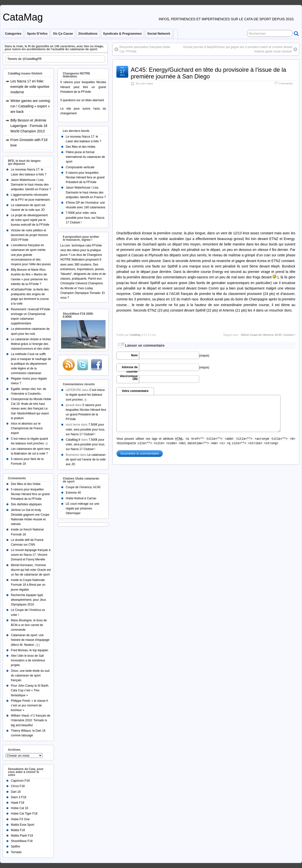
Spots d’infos (37, 34)
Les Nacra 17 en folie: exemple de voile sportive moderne (30, 87)
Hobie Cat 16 (20, 808)
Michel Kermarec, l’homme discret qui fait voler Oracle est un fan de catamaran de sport (31, 570)
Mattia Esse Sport (23, 825)
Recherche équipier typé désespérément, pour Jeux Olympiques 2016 (28, 600)
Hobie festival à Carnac (81, 498)
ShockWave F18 (22, 841)
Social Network (159, 34)
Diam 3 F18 (19, 797)
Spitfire (15, 846)
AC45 (278, 335)
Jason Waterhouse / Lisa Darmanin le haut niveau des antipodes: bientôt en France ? (31, 185)
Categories (13, 34)
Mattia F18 (18, 830)
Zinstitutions (88, 34)
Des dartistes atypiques (26, 504)
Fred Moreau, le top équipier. (30, 650)
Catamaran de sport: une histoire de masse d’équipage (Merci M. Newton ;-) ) (30, 640)
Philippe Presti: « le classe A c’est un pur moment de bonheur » (29, 705)
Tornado (16, 852)
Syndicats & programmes (122, 34)
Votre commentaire (135, 391)
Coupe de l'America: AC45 (83, 487)
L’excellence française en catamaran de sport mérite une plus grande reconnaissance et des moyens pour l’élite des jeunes (31, 255)
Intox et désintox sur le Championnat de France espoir (27, 428)
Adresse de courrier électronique (129, 368)
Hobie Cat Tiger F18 (24, 814)
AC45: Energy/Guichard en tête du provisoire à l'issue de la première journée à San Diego (208, 73)
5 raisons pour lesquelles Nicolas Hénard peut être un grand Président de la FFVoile (83, 87)
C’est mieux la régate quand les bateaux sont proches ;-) (85, 395)
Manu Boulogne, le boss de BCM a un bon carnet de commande (29, 625)
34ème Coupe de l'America (257, 335)
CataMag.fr (73, 440)
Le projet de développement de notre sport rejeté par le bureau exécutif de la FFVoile (30, 220)
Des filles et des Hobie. (26, 484)
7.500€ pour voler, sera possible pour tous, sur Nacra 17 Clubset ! (85, 217)
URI (135, 379)
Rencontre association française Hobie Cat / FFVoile (145, 49)
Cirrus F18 (18, 786)
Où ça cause (63, 34)
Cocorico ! (289, 335)
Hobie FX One (20, 819)
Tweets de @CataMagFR (24, 59)
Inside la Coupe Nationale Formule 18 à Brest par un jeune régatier (28, 585)
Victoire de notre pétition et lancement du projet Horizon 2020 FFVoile (29, 235)
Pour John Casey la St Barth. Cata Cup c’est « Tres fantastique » (30, 690)
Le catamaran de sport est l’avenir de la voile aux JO (86, 459)
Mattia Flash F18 (22, 836)
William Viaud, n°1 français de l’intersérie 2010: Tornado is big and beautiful (31, 720)
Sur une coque (144, 83)
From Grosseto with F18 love (29, 143)
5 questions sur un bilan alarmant (82, 100)
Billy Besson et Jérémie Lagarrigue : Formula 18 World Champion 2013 (29, 126)
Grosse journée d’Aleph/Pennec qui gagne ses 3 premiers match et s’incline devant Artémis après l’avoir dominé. (238, 49)
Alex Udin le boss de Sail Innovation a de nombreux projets (28, 660)
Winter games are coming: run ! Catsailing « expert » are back (31, 106)
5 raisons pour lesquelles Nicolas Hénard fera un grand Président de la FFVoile (30, 494)
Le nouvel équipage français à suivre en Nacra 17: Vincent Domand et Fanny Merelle (31, 555)
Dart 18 (16, 792)
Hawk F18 (18, 803)
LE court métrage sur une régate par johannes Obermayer (82, 508)
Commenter (286, 83)
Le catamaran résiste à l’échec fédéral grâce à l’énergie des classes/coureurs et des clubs (31, 344)
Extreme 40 (73, 493)
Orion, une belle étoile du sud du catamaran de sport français (30, 675)
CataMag (23, 17)
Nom (134, 355)
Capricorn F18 (20, 781)
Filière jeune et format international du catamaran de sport (85, 157)
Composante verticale (80, 167)
